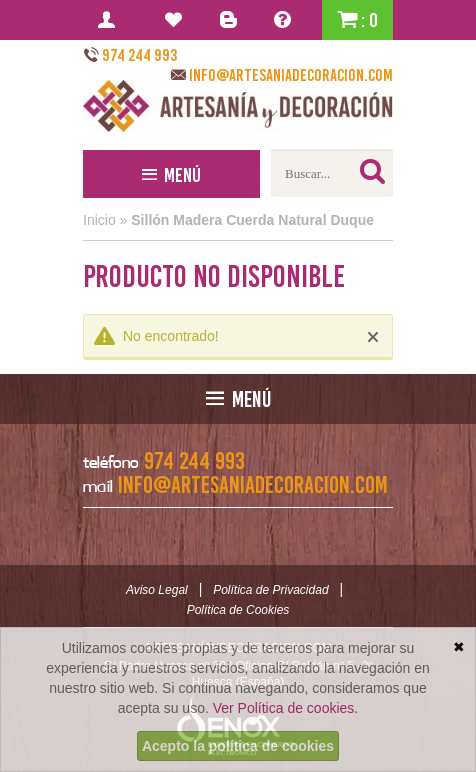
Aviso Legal (157, 590)
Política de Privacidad (270, 590)
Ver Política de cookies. (286, 708)
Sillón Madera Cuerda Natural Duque (252, 220)
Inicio (99, 220)
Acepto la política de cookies (238, 746)
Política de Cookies (238, 610)
